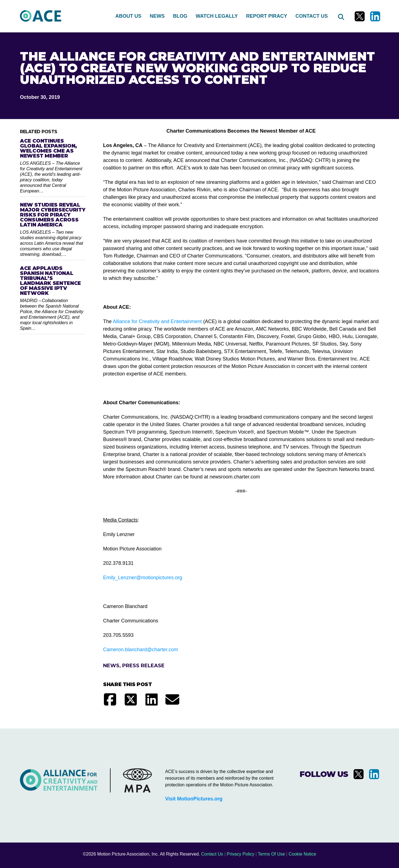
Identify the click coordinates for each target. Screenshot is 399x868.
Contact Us (212, 854)
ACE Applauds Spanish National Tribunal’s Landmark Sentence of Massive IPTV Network (50, 281)
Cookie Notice (302, 854)
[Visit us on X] (360, 16)
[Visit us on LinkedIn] (375, 16)
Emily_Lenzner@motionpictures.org (143, 578)
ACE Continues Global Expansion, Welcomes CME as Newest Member (48, 148)
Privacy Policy (241, 854)
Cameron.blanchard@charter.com (140, 650)
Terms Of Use (272, 854)
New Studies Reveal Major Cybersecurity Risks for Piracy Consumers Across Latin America (53, 215)
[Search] (341, 16)
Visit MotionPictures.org (194, 799)
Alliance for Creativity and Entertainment (157, 321)
